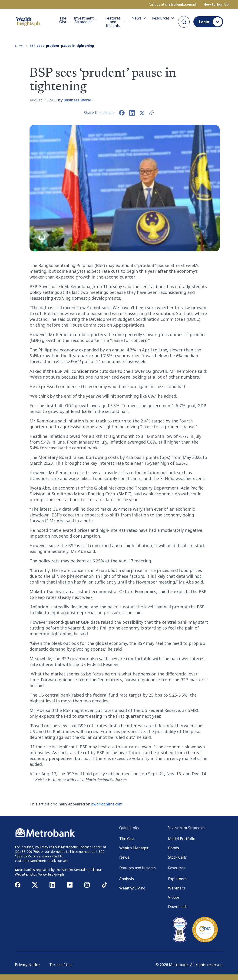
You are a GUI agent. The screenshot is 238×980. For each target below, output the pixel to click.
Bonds (174, 848)
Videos (174, 897)
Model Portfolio (182, 839)
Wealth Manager (134, 848)
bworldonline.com (107, 804)
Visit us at (173, 4)
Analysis (127, 879)
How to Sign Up (216, 4)
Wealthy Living (132, 888)
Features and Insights (116, 22)
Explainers (177, 879)
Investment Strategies (86, 20)
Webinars (177, 888)
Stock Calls (177, 857)
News (139, 18)
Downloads (178, 907)
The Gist (63, 20)
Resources (163, 18)
